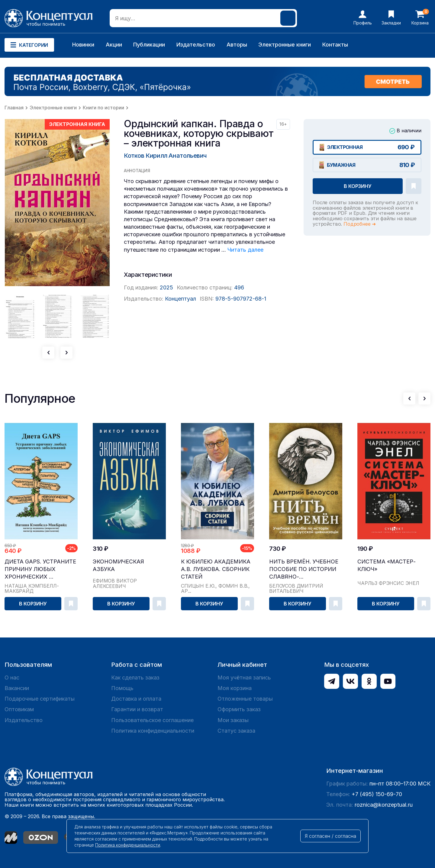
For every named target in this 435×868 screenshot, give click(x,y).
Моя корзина (235, 688)
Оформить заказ (239, 709)
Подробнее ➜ (360, 224)
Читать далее (245, 250)
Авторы (237, 45)
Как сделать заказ (135, 678)
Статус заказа (236, 731)
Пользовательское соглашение (152, 720)
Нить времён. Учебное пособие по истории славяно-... (304, 569)
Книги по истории (103, 108)
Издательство (196, 45)
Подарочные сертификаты (40, 699)
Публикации (149, 45)
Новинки (83, 45)
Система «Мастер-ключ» (387, 565)
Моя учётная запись (244, 678)
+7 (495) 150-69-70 (377, 794)
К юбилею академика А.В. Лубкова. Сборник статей (216, 569)
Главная (14, 108)
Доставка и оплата (136, 699)
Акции (114, 45)
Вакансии (17, 688)
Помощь (122, 688)
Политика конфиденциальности (153, 731)
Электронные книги (285, 45)
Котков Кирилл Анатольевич (165, 156)
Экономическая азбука (118, 565)
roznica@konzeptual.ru (384, 805)
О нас (12, 678)
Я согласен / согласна (330, 836)
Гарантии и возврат (137, 709)
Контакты (335, 45)
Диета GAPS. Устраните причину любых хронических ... (40, 569)
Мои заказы (233, 720)
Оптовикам (19, 709)
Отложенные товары (245, 699)
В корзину (358, 186)
